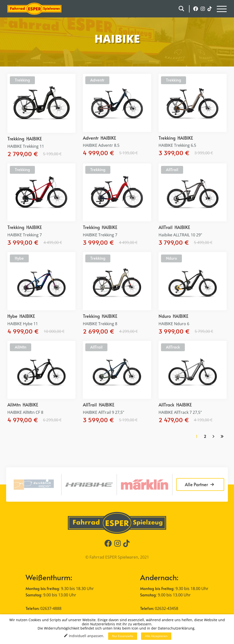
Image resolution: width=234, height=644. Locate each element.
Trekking (22, 80)
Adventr (97, 80)
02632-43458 (167, 608)
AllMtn (21, 347)
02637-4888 (51, 608)
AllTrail (172, 169)
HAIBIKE (34, 139)
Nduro (171, 258)
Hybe (19, 258)
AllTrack (173, 347)
